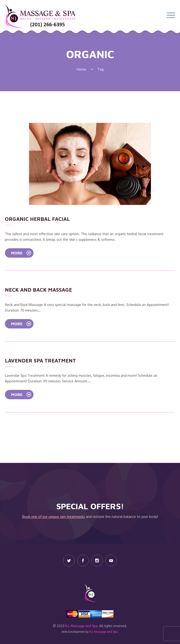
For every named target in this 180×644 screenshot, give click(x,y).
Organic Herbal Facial (37, 219)
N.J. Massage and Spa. (82, 626)
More (21, 253)
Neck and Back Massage (38, 290)
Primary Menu (171, 15)
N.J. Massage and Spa (103, 632)
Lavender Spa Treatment (40, 361)
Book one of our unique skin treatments (54, 517)
